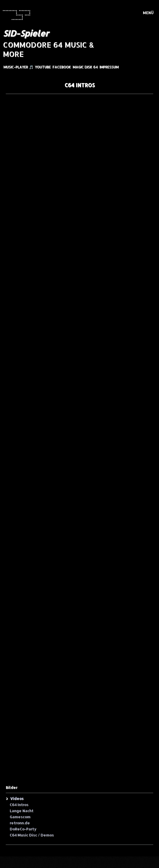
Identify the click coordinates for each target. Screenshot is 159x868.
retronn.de (20, 823)
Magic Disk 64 (85, 67)
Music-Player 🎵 (18, 67)
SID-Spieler (26, 33)
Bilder (12, 787)
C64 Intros (19, 804)
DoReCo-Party (23, 829)
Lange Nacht (21, 810)
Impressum (109, 67)
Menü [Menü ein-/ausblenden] (148, 13)
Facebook (62, 67)
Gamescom (20, 817)
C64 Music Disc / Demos (32, 835)
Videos (17, 798)
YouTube (43, 67)
